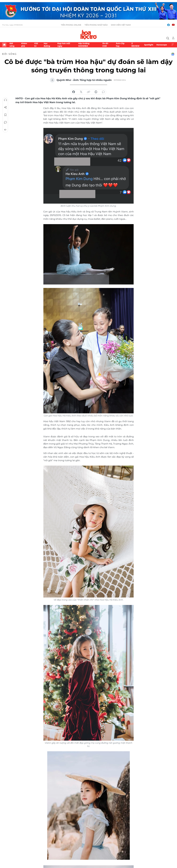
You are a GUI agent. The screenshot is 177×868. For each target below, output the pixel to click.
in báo (96, 92)
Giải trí (36, 45)
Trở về (5, 130)
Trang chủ (4, 45)
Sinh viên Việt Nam (121, 25)
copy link (88, 92)
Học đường (47, 45)
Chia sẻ (5, 107)
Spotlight (149, 45)
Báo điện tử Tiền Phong (89, 35)
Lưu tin (5, 115)
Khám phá (24, 45)
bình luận (103, 92)
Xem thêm (173, 45)
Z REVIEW (135, 45)
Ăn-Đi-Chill (105, 45)
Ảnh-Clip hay (120, 45)
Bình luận (5, 122)
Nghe (5, 100)
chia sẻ (74, 92)
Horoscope (162, 45)
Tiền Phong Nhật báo (96, 25)
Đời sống (12, 45)
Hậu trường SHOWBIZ (84, 45)
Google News (173, 54)
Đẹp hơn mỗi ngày (64, 45)
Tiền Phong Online (71, 25)
